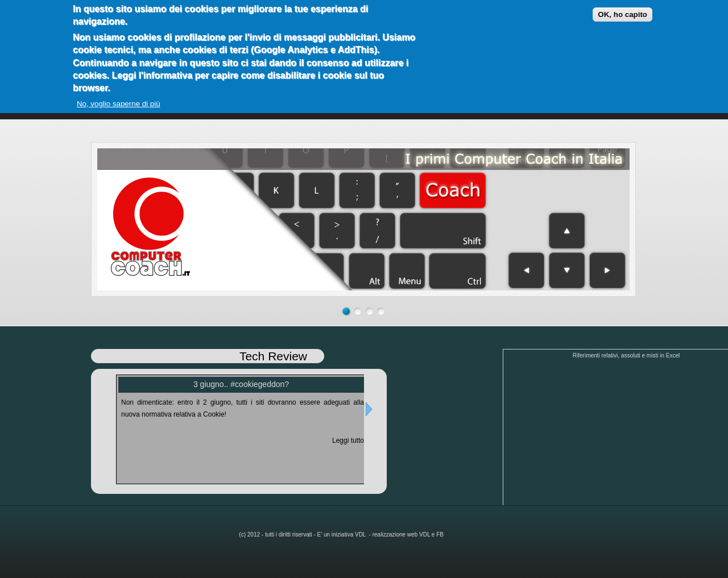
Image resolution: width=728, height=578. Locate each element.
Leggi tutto (348, 440)
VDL (361, 535)
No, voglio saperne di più (119, 104)
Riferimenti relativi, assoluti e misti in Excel (626, 355)
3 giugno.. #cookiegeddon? (241, 384)
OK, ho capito (622, 14)
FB (440, 535)
